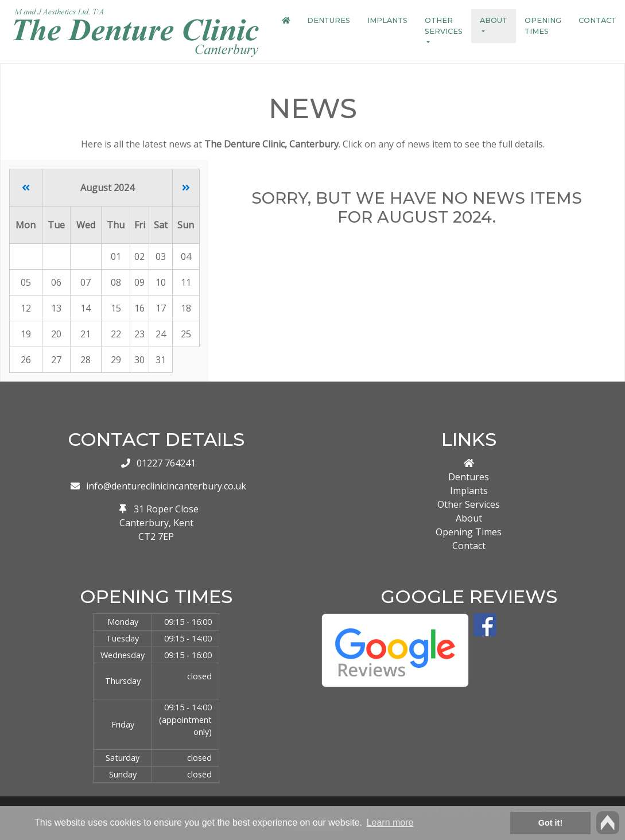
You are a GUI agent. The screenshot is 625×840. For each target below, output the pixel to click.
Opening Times (543, 26)
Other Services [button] (444, 26)
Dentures (329, 20)
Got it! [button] (550, 823)
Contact (597, 20)
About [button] (494, 20)
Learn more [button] (390, 822)
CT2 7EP (156, 536)
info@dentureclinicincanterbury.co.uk (166, 486)
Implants (387, 20)
